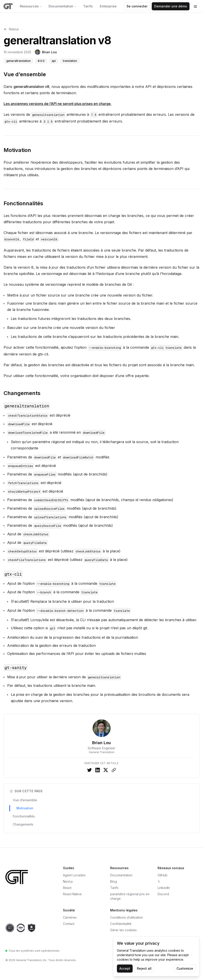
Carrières (70, 917)
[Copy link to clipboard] (114, 770)
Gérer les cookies (123, 930)
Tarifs (88, 6)
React (67, 888)
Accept (125, 968)
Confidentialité (121, 924)
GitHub (163, 875)
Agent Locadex (74, 875)
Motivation (17, 150)
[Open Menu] (195, 6)
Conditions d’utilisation (127, 917)
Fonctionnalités (23, 203)
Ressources (31, 6)
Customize (185, 968)
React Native (72, 894)
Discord (163, 894)
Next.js (68, 881)
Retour (11, 29)
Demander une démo (171, 6)
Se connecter (137, 6)
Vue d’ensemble (25, 74)
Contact (69, 924)
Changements (22, 393)
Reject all (144, 968)
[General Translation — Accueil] (28, 877)
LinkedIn (164, 888)
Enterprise (108, 6)
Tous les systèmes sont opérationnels (32, 951)
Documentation (63, 6)
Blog (114, 881)
